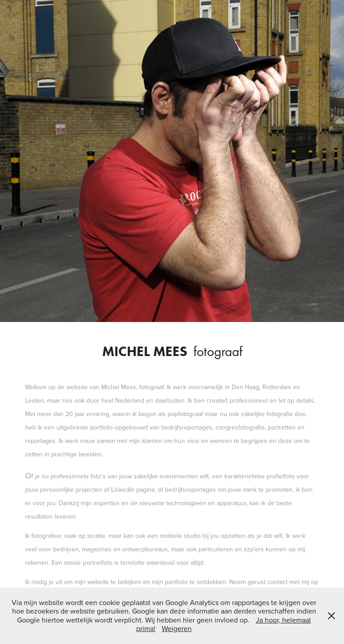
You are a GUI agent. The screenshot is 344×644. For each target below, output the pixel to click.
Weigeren (177, 628)
